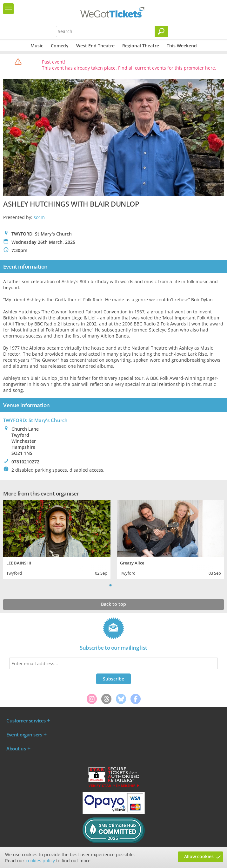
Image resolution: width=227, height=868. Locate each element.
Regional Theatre (141, 46)
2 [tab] (117, 585)
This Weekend (182, 46)
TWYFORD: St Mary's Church (35, 420)
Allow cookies (199, 856)
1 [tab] (110, 585)
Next (125, 585)
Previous (103, 585)
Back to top (113, 604)
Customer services (26, 721)
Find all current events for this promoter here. (167, 68)
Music (37, 46)
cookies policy (40, 861)
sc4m (39, 217)
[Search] (162, 31)
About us (16, 748)
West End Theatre (95, 46)
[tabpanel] (57, 539)
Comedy (60, 46)
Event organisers (24, 735)
